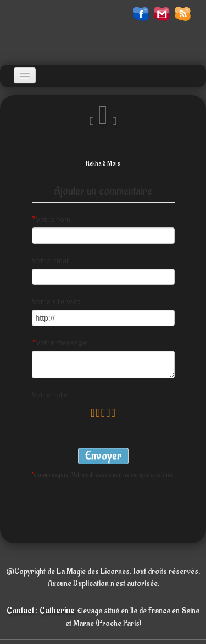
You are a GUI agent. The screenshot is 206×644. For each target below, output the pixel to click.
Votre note (50, 395)
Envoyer (103, 456)
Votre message (60, 343)
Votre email (51, 260)
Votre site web (56, 301)
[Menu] (25, 75)
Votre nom (51, 219)
